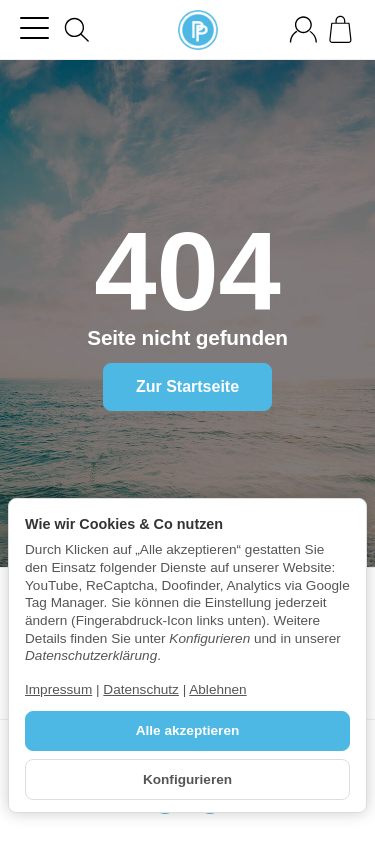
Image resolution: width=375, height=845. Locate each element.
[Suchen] (77, 30)
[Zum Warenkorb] (340, 29)
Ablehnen (217, 689)
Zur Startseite (187, 386)
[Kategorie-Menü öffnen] (34, 27)
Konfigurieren (187, 779)
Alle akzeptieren (188, 730)
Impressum (58, 689)
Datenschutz (141, 689)
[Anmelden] (303, 29)
